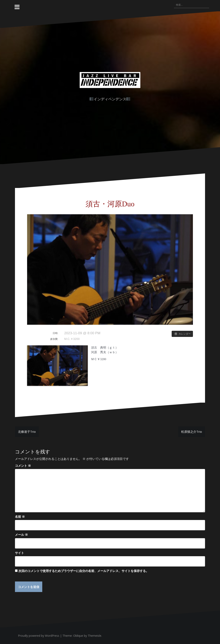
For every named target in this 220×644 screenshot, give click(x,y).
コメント (23, 466)
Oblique (78, 636)
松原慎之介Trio (192, 432)
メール (21, 535)
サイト (20, 553)
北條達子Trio (27, 432)
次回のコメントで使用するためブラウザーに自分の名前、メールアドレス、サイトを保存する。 (84, 571)
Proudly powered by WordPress (39, 636)
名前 (20, 517)
